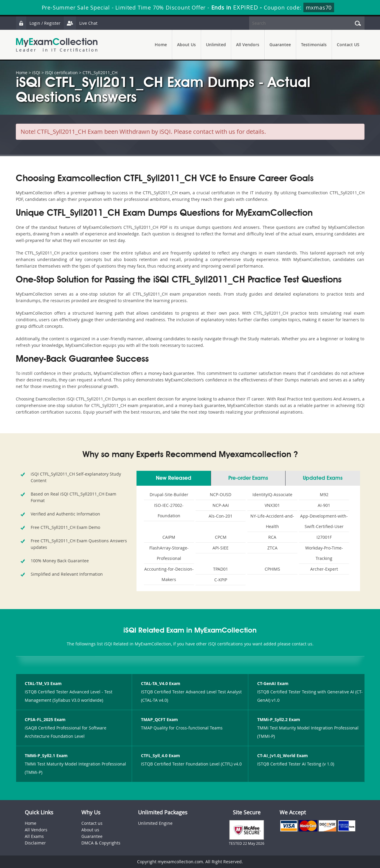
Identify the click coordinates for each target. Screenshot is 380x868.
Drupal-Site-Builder (169, 494)
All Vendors (248, 45)
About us (90, 830)
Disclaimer (35, 843)
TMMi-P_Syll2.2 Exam (279, 719)
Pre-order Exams (248, 478)
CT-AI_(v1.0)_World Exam (283, 756)
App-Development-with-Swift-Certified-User (324, 521)
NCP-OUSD (221, 494)
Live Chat (80, 23)
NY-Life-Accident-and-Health (272, 521)
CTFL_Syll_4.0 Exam (160, 756)
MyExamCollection (57, 45)
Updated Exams (323, 478)
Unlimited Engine (155, 823)
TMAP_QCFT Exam (159, 719)
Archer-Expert (324, 569)
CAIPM (169, 537)
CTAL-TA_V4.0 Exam (161, 683)
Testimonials (314, 45)
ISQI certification (61, 73)
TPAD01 (221, 569)
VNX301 (272, 505)
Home (161, 45)
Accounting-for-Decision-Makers (169, 574)
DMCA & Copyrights (101, 843)
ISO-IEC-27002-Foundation (169, 510)
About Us (186, 45)
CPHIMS (272, 569)
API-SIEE (221, 548)
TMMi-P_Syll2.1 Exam (46, 756)
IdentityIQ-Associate (272, 494)
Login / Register (38, 23)
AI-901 (324, 505)
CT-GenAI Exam (273, 683)
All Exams (34, 836)
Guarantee (280, 45)
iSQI (36, 73)
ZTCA (272, 548)
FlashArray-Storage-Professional (169, 553)
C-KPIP (221, 580)
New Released (174, 478)
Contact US (348, 45)
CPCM (221, 537)
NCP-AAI (221, 505)
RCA (272, 537)
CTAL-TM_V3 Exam (43, 683)
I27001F (324, 537)
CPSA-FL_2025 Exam (45, 719)
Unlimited (216, 45)
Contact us (92, 823)
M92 (324, 494)
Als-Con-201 (221, 516)
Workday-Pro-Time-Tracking (324, 553)
